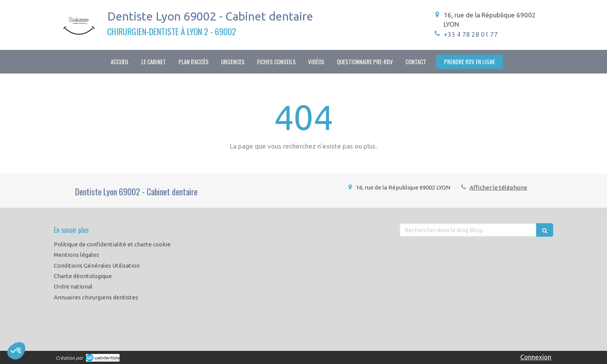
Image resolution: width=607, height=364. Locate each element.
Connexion (536, 357)
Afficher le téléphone (498, 187)
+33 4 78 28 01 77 (471, 34)
